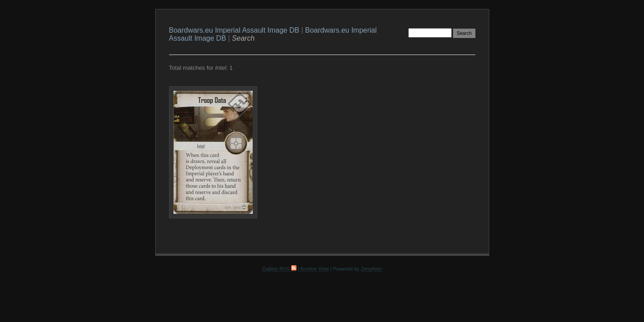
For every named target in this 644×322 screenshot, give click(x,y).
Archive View (314, 269)
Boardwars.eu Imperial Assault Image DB (234, 30)
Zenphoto (371, 269)
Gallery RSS (279, 269)
